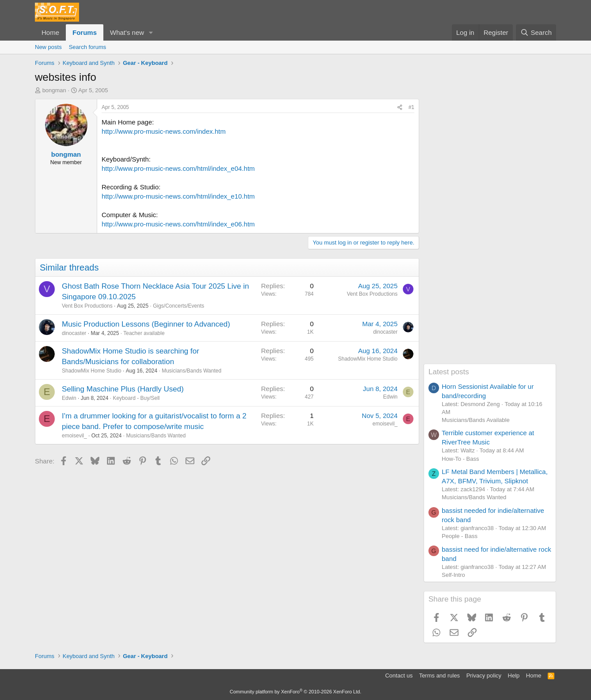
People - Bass (460, 536)
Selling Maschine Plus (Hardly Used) (123, 389)
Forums (85, 32)
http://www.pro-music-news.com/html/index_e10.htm (178, 196)
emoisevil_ (74, 436)
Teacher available (144, 333)
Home (50, 32)
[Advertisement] (490, 231)
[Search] (536, 32)
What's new (127, 32)
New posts (48, 47)
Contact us (399, 676)
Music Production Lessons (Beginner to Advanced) (146, 324)
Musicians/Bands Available (476, 420)
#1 (411, 107)
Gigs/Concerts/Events (178, 306)
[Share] (400, 107)
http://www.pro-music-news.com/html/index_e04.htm (178, 168)
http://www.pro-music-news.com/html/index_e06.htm (178, 224)
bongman (54, 90)
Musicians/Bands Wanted (191, 371)
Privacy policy (484, 676)
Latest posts (449, 372)
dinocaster (74, 333)
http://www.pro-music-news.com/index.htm (164, 131)
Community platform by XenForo (295, 692)
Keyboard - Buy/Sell (136, 398)
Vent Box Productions (87, 306)
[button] (151, 32)
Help (514, 676)
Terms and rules (439, 676)
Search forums (88, 47)
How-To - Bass (460, 459)
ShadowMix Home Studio (92, 371)
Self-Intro (453, 575)
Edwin (69, 398)
